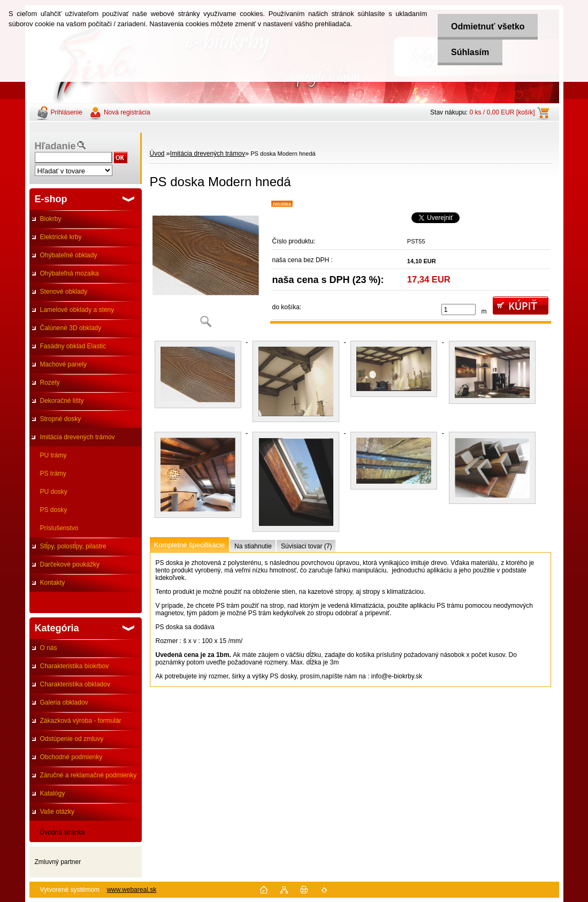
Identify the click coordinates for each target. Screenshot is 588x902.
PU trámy (54, 455)
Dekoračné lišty (62, 401)
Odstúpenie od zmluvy (72, 739)
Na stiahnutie (253, 546)
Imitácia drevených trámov (78, 437)
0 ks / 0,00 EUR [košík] (502, 112)
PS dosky (54, 510)
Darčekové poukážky (70, 564)
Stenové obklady (64, 292)
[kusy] (459, 309)
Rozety (50, 383)
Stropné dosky (61, 419)
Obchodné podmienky (71, 757)
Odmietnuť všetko (488, 26)
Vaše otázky (57, 812)
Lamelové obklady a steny (77, 310)
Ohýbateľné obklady (69, 255)
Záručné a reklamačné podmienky (89, 775)
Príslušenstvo (59, 528)
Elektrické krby (61, 237)
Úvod (157, 154)
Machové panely (63, 364)
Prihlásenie (67, 112)
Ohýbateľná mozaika (70, 273)
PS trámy (53, 473)
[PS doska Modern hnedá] (206, 267)
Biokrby (51, 219)
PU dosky (54, 492)
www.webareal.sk (131, 890)
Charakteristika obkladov (75, 684)
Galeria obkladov (64, 702)
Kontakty (53, 583)
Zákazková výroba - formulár (81, 721)
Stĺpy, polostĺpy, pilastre (73, 546)
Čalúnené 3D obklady (71, 328)
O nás (49, 648)
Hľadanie (55, 146)
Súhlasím (470, 52)
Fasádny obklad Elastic (73, 346)
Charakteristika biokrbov (75, 666)
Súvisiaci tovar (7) (306, 546)
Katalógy (53, 793)
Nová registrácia (127, 112)
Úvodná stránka (63, 832)
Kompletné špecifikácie (189, 545)
